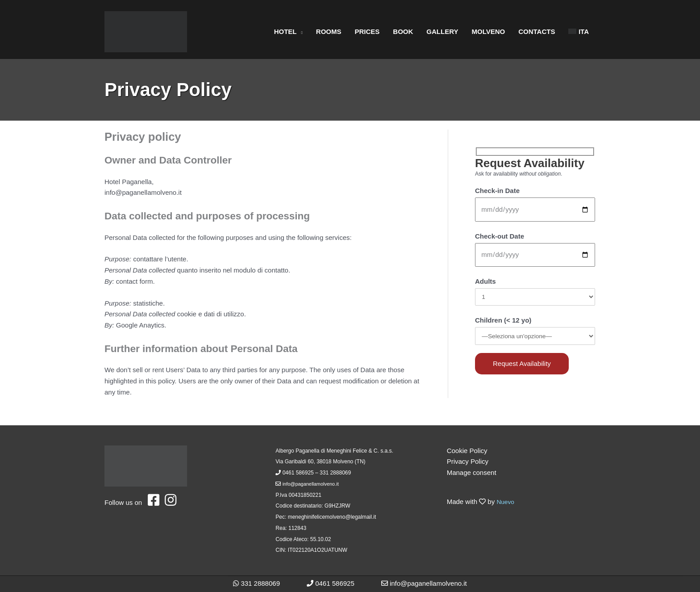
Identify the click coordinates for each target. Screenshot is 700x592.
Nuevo (506, 502)
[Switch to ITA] (579, 32)
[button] (300, 32)
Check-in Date (497, 191)
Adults (485, 281)
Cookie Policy (467, 451)
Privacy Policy (468, 461)
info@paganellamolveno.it (313, 484)
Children (503, 322)
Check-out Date (500, 236)
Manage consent (472, 472)
